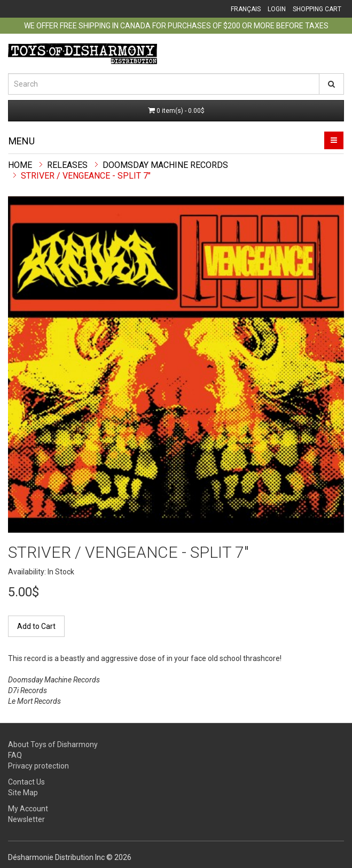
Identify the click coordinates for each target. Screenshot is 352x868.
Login (277, 9)
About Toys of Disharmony (53, 744)
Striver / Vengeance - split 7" (86, 176)
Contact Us (26, 782)
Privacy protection (38, 766)
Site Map (23, 793)
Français (246, 9)
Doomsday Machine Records (165, 165)
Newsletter (26, 819)
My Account (28, 809)
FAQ (15, 755)
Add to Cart (36, 626)
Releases (67, 165)
